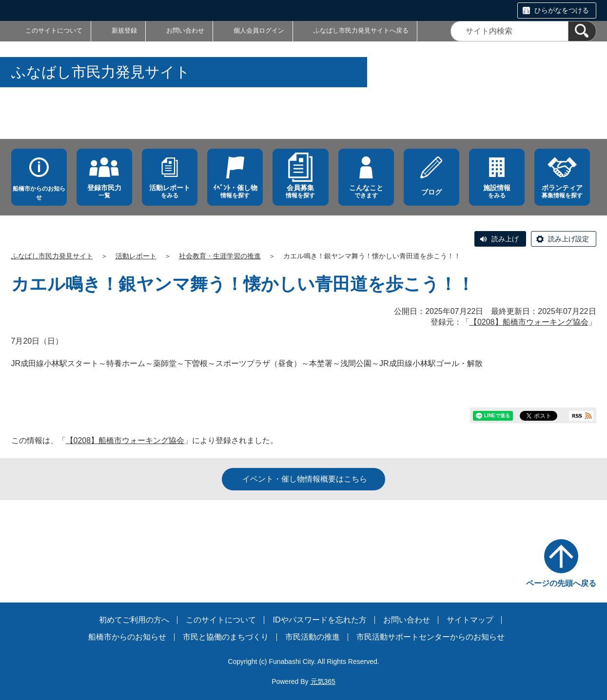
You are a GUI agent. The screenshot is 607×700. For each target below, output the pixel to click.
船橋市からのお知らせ (39, 193)
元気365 (323, 681)
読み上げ (505, 239)
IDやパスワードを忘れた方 (320, 620)
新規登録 (124, 30)
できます (366, 191)
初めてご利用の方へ (134, 620)
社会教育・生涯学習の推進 (220, 256)
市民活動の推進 (313, 637)
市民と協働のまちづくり (226, 637)
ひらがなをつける (562, 10)
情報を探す (235, 191)
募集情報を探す (562, 191)
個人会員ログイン (259, 30)
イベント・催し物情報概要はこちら (305, 479)
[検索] (582, 31)
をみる (170, 191)
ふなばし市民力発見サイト (52, 256)
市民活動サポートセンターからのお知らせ (431, 637)
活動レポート (136, 256)
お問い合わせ (185, 30)
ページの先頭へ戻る (561, 583)
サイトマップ (470, 620)
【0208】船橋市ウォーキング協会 (529, 322)
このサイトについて (54, 30)
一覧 (104, 191)
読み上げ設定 (568, 239)
